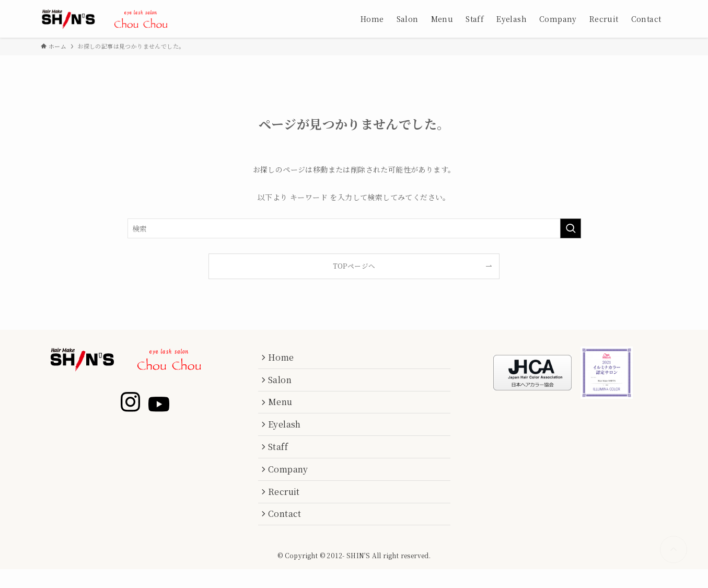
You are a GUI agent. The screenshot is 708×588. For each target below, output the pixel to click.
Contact (287, 532)
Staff (281, 458)
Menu (283, 408)
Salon (282, 383)
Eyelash (287, 433)
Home (284, 358)
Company (291, 482)
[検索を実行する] (571, 228)
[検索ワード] (354, 228)
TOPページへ (354, 266)
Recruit (287, 507)
